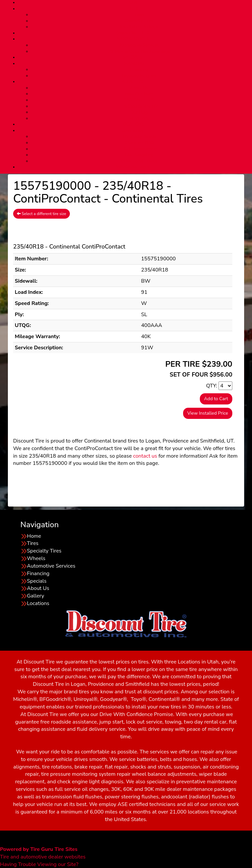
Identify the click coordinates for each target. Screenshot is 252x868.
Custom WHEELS (133, 33)
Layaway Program (139, 76)
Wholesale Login (132, 167)
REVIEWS (139, 119)
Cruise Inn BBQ (139, 143)
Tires (139, 15)
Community (133, 131)
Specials (37, 581)
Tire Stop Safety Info (139, 106)
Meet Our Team (139, 94)
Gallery (35, 596)
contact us (145, 456)
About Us (139, 88)
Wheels (36, 558)
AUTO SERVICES (133, 39)
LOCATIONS (133, 124)
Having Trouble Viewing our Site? (39, 864)
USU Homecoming (139, 149)
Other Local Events (139, 161)
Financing (139, 70)
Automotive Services (139, 45)
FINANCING (133, 64)
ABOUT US (133, 82)
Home (34, 536)
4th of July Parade (139, 137)
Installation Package (139, 27)
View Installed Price (208, 413)
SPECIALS (133, 57)
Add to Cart (216, 399)
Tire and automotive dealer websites (43, 853)
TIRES (132, 9)
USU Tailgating (139, 155)
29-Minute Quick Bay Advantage (139, 52)
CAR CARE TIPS (139, 100)
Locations (38, 603)
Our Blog (139, 112)
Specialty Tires (139, 21)
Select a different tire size (42, 214)
